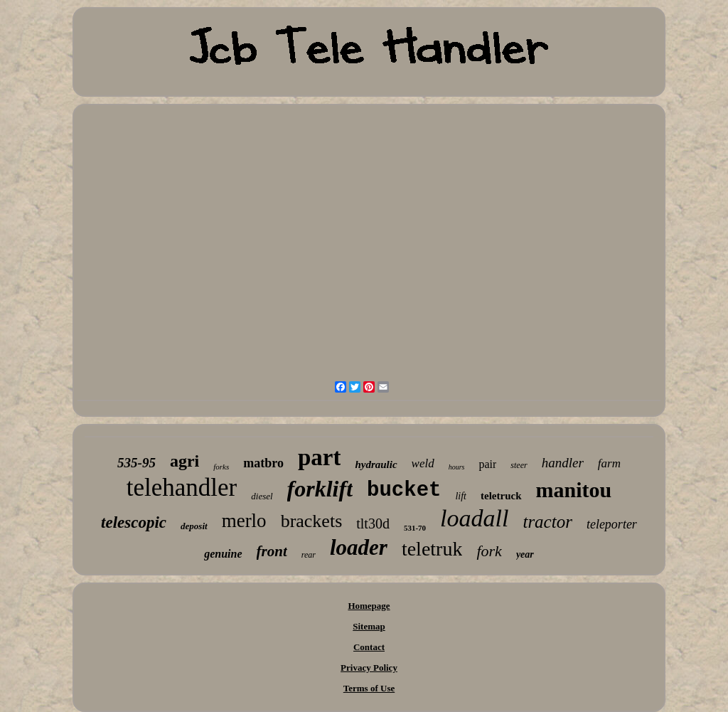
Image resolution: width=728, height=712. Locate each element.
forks (221, 467)
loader (359, 547)
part (320, 457)
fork (489, 551)
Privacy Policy (369, 668)
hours (457, 467)
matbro (263, 463)
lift (461, 496)
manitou (574, 490)
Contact (369, 647)
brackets (312, 521)
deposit (194, 526)
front (272, 551)
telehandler (182, 488)
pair (487, 464)
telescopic (134, 522)
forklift (320, 489)
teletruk (432, 549)
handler (563, 463)
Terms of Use (369, 688)
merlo (244, 521)
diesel (262, 496)
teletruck (501, 496)
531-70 (415, 528)
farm (609, 463)
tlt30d (373, 524)
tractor (547, 522)
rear (309, 555)
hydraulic (376, 464)
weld (423, 463)
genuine (223, 554)
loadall (474, 518)
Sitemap (369, 626)
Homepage (369, 606)
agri (184, 461)
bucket (404, 490)
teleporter (612, 524)
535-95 (136, 463)
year (525, 554)
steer (519, 465)
